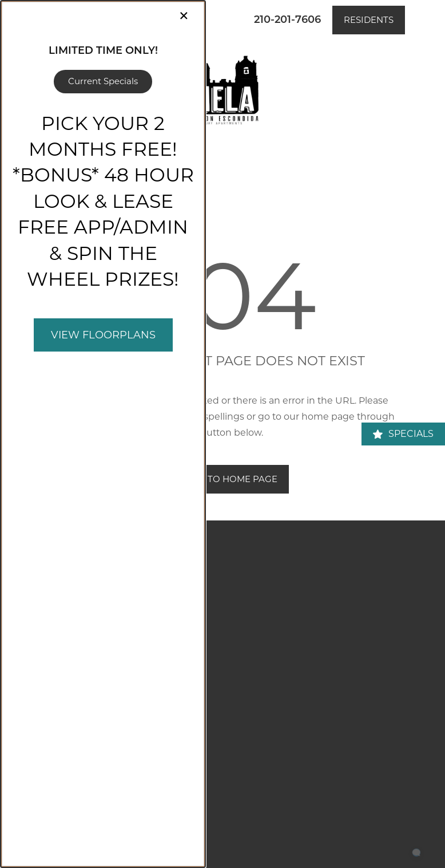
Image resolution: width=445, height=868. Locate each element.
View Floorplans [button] (103, 335)
